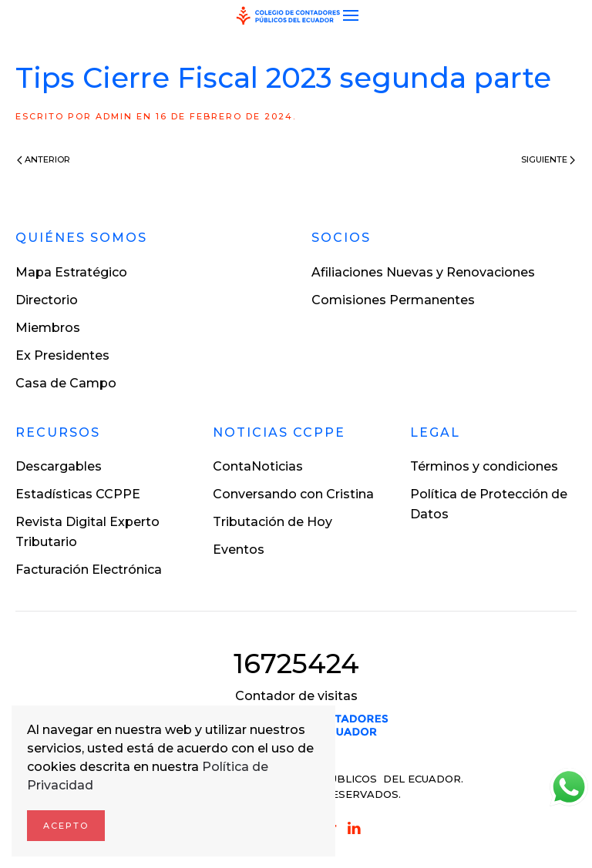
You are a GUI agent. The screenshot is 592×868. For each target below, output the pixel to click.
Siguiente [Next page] (548, 159)
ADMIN (114, 116)
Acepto (66, 826)
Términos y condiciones (484, 466)
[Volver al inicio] (288, 15)
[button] (351, 15)
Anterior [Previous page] (44, 159)
